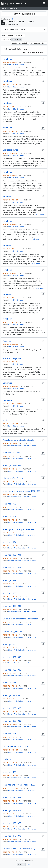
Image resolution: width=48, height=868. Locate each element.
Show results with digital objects (33, 52)
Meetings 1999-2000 (12, 453)
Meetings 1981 (9, 734)
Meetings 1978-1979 (12, 810)
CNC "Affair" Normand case (15, 747)
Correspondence (10, 150)
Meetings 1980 (9, 772)
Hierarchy (20, 35)
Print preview (7, 35)
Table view (17, 39)
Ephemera (7, 383)
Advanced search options (14, 29)
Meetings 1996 (9, 504)
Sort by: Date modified (20, 43)
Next (28, 865)
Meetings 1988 (9, 644)
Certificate (7, 400)
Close (13, 19)
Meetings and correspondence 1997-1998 (21, 491)
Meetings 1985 (9, 683)
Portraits (7, 341)
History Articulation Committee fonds (22, 446)
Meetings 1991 (9, 580)
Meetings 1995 (9, 517)
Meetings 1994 (9, 542)
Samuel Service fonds (16, 65)
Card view (6, 39)
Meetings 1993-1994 (12, 555)
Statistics (7, 759)
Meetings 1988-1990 (12, 606)
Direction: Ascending (38, 43)
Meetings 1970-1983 (12, 798)
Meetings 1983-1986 (12, 670)
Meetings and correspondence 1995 (19, 529)
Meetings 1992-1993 (12, 568)
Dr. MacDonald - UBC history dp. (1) (19, 849)
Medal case (8, 420)
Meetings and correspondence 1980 (19, 785)
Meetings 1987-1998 (12, 657)
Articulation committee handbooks (19, 440)
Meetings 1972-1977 (12, 823)
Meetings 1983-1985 (12, 708)
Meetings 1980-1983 (12, 721)
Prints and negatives (12, 358)
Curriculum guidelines (13, 632)
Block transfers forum (13, 478)
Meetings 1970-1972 (12, 836)
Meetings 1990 (9, 593)
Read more (40, 215)
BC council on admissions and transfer (20, 619)
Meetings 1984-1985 (12, 695)
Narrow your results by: (24, 14)
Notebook (7, 59)
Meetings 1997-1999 (12, 465)
